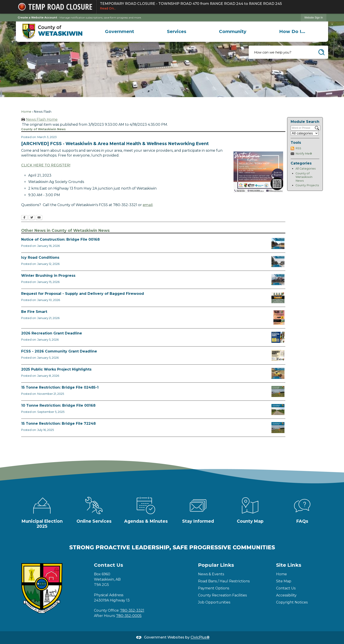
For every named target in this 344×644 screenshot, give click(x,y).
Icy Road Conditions (40, 257)
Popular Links (216, 565)
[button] (322, 52)
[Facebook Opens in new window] (24, 218)
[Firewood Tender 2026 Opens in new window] (278, 298)
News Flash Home (42, 119)
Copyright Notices (292, 602)
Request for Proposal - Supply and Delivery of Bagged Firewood (83, 294)
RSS (298, 148)
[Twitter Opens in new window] (32, 218)
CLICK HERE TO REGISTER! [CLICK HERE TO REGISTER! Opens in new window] (46, 165)
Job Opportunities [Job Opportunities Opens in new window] (214, 602)
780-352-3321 (132, 610)
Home (26, 112)
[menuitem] (120, 31)
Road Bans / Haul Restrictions (224, 581)
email (148, 205)
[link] (314, 18)
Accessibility (286, 595)
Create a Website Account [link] (37, 18)
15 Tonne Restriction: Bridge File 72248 (58, 423)
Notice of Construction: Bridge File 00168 (60, 239)
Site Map (284, 581)
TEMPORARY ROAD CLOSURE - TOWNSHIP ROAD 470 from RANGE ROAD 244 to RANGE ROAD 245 (211, 6)
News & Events (211, 574)
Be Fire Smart (34, 312)
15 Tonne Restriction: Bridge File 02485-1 (60, 387)
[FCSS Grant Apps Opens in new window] (278, 355)
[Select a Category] (305, 133)
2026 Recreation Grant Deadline (52, 333)
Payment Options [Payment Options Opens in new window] (214, 588)
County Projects (307, 185)
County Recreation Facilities (222, 595)
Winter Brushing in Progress (48, 276)
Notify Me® (304, 154)
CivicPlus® (200, 638)
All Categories (306, 169)
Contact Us (286, 588)
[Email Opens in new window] (39, 218)
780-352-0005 (129, 616)
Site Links (289, 565)
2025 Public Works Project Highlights (56, 369)
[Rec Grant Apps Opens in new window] (278, 337)
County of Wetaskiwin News (304, 177)
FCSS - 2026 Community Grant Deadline (59, 351)
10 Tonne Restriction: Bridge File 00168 (58, 405)
